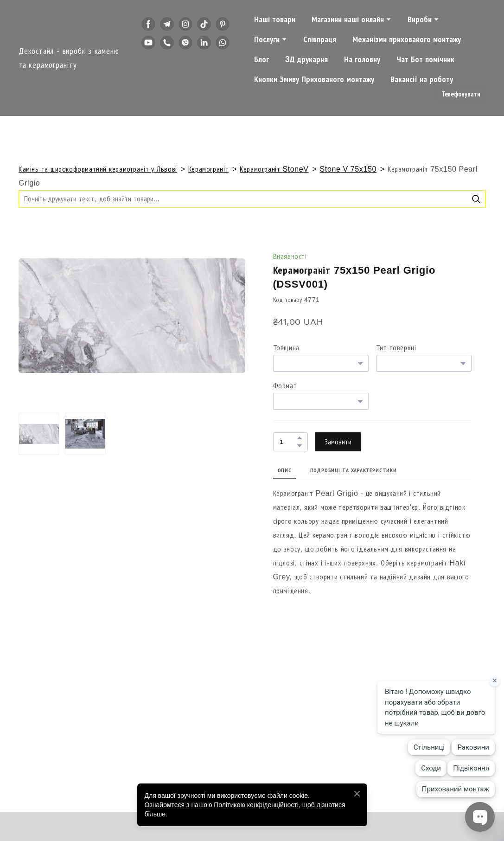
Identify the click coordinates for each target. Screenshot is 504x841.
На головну (362, 59)
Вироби (420, 19)
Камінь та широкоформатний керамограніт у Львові (98, 169)
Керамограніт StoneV (274, 169)
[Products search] (252, 199)
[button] (148, 24)
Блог (262, 59)
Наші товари (275, 19)
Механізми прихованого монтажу (407, 39)
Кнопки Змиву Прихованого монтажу (314, 79)
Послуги (267, 39)
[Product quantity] (288, 442)
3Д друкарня (306, 59)
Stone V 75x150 (348, 169)
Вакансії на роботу (422, 79)
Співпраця (320, 39)
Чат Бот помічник (425, 59)
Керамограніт (208, 169)
